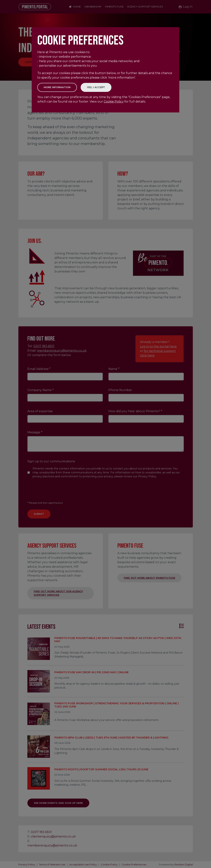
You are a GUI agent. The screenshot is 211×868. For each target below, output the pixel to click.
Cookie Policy (114, 102)
